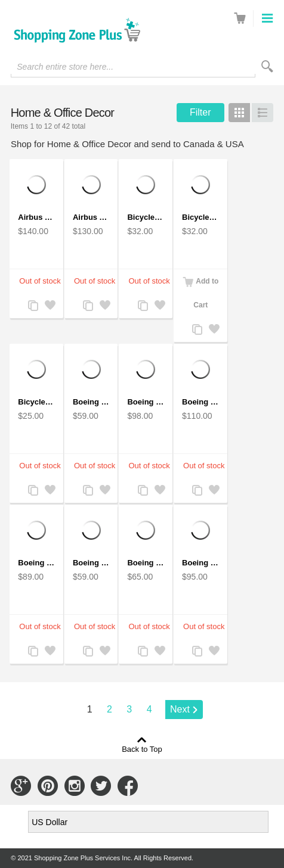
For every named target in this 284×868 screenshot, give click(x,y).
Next (180, 709)
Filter (200, 112)
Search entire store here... (65, 67)
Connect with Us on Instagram (75, 786)
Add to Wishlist (50, 307)
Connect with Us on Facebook (128, 786)
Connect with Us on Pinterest (48, 786)
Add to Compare (33, 307)
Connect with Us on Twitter (101, 786)
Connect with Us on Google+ (21, 786)
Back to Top (142, 749)
